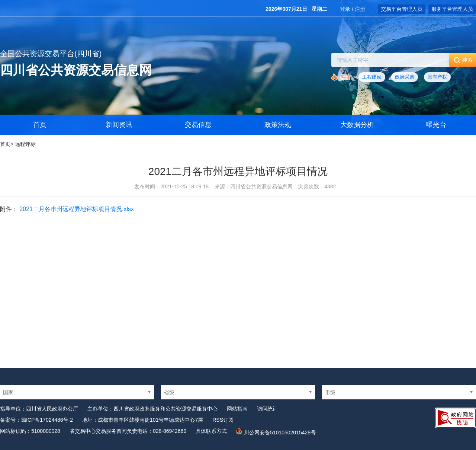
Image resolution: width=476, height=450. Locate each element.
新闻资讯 (119, 125)
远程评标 (25, 144)
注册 (360, 9)
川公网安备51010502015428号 (280, 433)
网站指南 (237, 409)
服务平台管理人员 (452, 9)
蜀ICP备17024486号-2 (47, 420)
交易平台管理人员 (402, 9)
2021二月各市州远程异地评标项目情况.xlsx (77, 209)
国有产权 (437, 77)
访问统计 (267, 409)
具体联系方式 (211, 431)
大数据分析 (357, 125)
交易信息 (198, 125)
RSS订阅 (223, 420)
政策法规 (278, 125)
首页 (5, 144)
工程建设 (372, 77)
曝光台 (436, 125)
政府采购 (405, 77)
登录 (345, 9)
